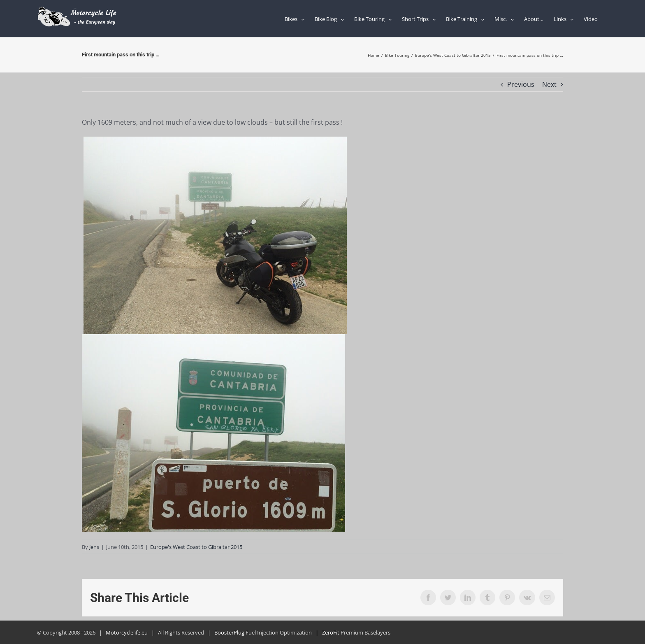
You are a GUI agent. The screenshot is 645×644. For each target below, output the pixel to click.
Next (549, 84)
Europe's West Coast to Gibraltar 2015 (196, 547)
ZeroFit (331, 632)
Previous (521, 84)
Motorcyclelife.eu (127, 632)
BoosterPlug (229, 632)
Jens (94, 547)
